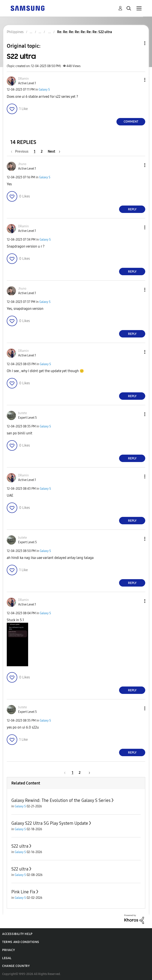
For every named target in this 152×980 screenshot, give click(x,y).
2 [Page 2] (42, 151)
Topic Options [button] (137, 43)
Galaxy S (44, 90)
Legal (7, 958)
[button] (138, 80)
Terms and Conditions (21, 942)
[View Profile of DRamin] (23, 79)
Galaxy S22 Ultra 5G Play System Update (50, 823)
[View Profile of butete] (22, 413)
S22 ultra (20, 846)
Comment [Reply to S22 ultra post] (131, 122)
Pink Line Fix (23, 892)
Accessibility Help (17, 934)
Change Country (16, 966)
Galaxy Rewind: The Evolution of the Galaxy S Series (61, 800)
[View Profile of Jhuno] (22, 164)
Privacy (9, 950)
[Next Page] (54, 151)
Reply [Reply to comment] (132, 209)
